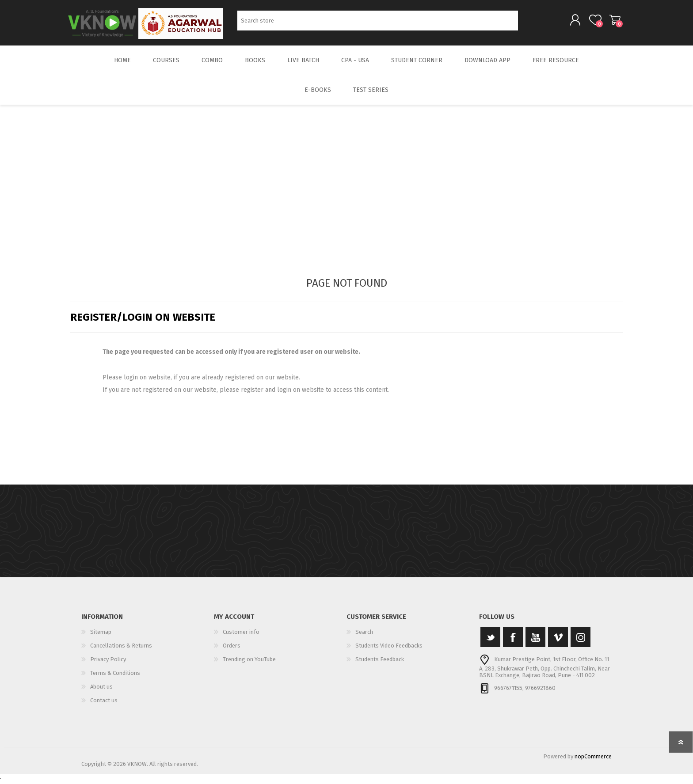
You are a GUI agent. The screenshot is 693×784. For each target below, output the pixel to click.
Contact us (104, 704)
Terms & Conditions (115, 676)
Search (528, 22)
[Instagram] (581, 641)
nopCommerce (593, 760)
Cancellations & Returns (121, 649)
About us (101, 690)
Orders (232, 649)
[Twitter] (490, 641)
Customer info (241, 635)
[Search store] (378, 22)
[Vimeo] (558, 641)
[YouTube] (535, 641)
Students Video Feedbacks (389, 649)
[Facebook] (513, 641)
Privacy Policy (108, 663)
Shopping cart (613, 22)
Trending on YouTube (249, 663)
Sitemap (101, 635)
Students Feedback (380, 663)
